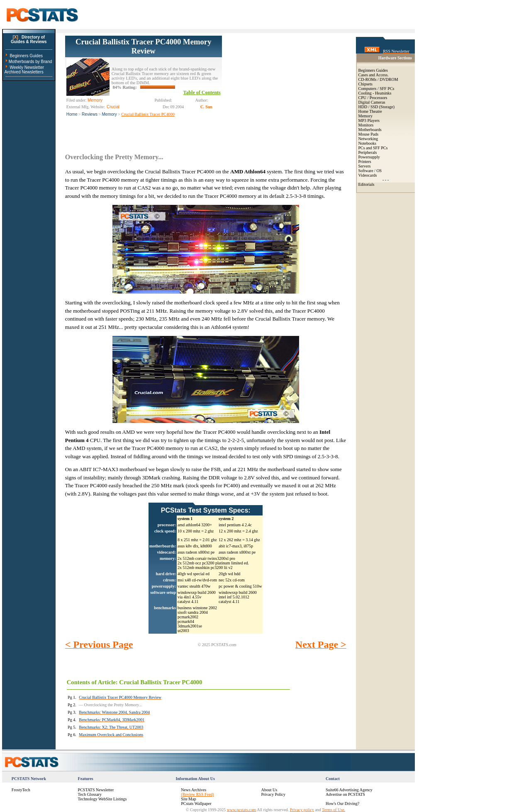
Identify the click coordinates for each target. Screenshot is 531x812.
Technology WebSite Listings (102, 799)
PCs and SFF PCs (373, 148)
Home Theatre (370, 111)
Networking (368, 139)
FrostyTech (21, 790)
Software (366, 171)
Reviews (90, 114)
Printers (365, 162)
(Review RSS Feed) (197, 794)
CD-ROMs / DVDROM (378, 79)
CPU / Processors (373, 98)
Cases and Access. (374, 75)
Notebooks (367, 143)
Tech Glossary (90, 794)
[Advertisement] (284, 88)
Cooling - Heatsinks (375, 93)
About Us (269, 790)
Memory (110, 114)
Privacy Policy (273, 794)
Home (72, 114)
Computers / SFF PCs (376, 89)
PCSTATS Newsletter (96, 790)
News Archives (194, 790)
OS (379, 171)
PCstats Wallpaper (196, 803)
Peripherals (368, 152)
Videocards (368, 175)
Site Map (188, 799)
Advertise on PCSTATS (345, 794)
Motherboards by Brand (30, 62)
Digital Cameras (372, 102)
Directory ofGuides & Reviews (29, 39)
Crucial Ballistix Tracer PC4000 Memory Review (143, 46)
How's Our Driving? (342, 803)
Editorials (367, 184)
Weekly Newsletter (27, 67)
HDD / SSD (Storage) (377, 107)
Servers (365, 166)
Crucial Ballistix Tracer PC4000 (148, 114)
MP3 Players (369, 120)
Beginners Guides (26, 56)
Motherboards (370, 130)
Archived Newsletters (24, 72)
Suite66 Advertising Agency (349, 790)
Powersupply (369, 157)
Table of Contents (202, 92)
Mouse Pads (369, 134)
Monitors (366, 125)
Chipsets (365, 84)
